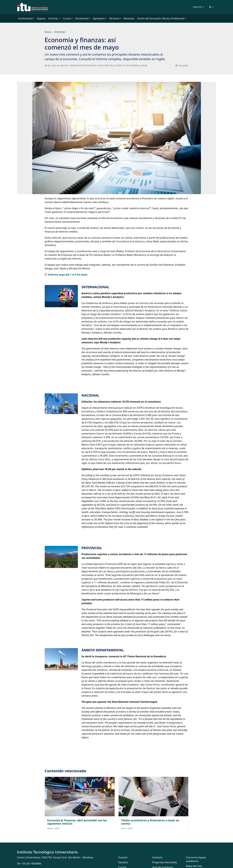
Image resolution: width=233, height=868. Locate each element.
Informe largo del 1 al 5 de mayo (68, 275)
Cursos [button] (67, 18)
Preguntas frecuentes (165, 862)
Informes (60, 32)
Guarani (123, 857)
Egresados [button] (99, 18)
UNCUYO (198, 7)
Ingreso (41, 18)
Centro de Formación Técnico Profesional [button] (161, 18)
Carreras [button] (53, 18)
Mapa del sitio (194, 866)
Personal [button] (114, 18)
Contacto (157, 857)
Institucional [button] (25, 18)
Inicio (48, 32)
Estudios (123, 862)
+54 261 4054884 (31, 864)
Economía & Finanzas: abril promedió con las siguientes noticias (77, 822)
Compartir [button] (182, 65)
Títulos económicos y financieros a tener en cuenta (150, 822)
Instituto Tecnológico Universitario (47, 852)
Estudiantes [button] (82, 18)
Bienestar (129, 18)
